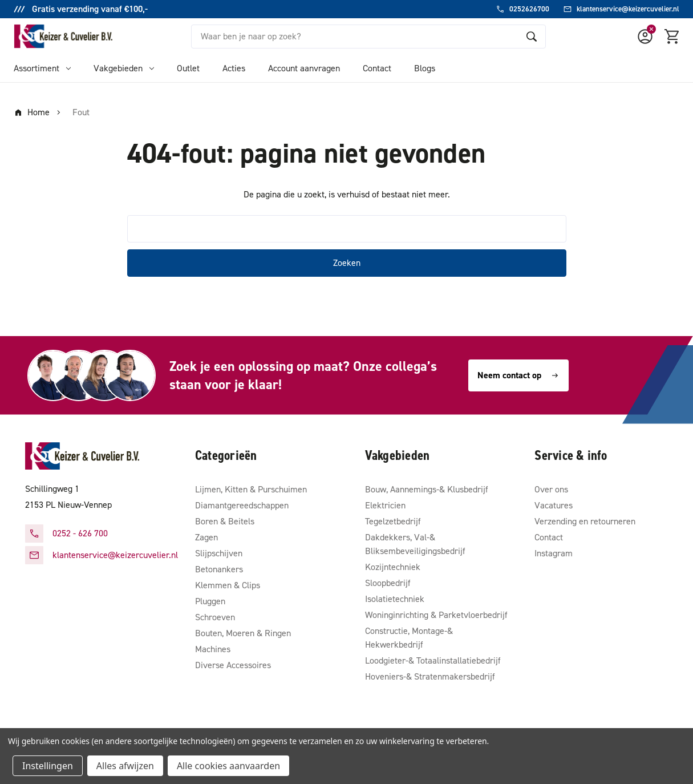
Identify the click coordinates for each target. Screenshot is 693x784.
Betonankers (219, 569)
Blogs (425, 68)
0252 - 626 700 (80, 533)
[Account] (645, 37)
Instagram (554, 553)
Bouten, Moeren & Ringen (243, 633)
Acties (234, 68)
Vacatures (554, 505)
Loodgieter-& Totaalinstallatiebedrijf (433, 660)
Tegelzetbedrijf (393, 521)
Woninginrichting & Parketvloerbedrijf (436, 615)
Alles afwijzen (125, 766)
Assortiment (42, 68)
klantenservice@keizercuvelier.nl (115, 555)
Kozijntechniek (393, 567)
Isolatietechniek (395, 599)
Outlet (188, 68)
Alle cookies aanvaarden (228, 766)
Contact (377, 68)
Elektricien (385, 505)
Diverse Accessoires (233, 665)
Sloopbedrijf (388, 583)
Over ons (551, 489)
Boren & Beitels (225, 521)
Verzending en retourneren (585, 521)
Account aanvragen (304, 68)
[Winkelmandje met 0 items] (672, 37)
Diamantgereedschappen (242, 505)
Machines (213, 649)
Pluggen (210, 601)
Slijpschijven (219, 553)
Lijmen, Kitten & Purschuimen (251, 489)
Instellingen (48, 766)
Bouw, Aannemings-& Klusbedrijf (427, 489)
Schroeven (215, 617)
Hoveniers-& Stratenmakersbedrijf (430, 676)
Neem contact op (518, 375)
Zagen (206, 537)
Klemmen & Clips (228, 585)
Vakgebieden (124, 68)
